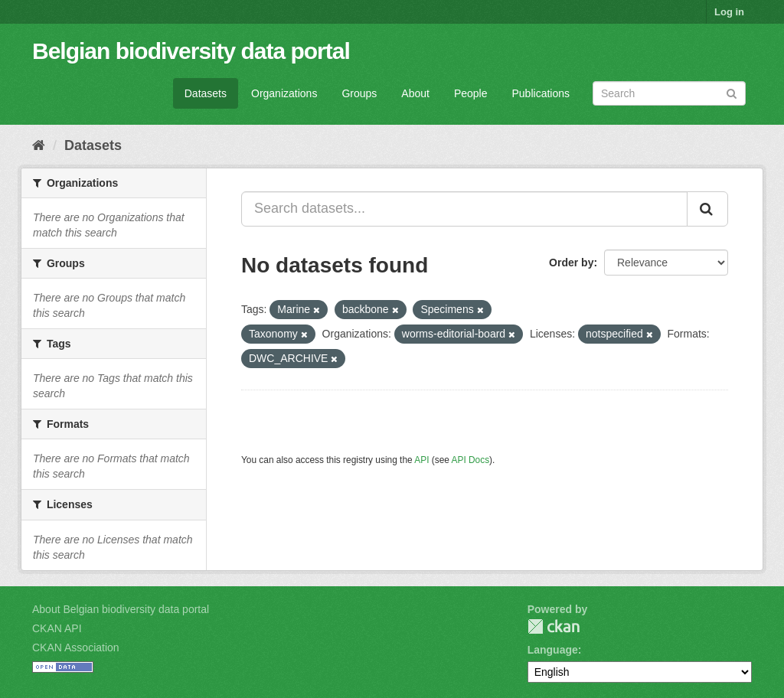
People (471, 93)
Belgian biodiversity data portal (191, 51)
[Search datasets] (669, 93)
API (421, 460)
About (415, 93)
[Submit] (732, 92)
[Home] (39, 145)
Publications (541, 93)
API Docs (471, 460)
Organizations (284, 93)
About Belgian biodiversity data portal (121, 609)
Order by (571, 263)
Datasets (206, 93)
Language (553, 650)
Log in (729, 12)
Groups (359, 93)
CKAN (554, 626)
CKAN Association (76, 647)
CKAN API (57, 628)
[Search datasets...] (464, 209)
